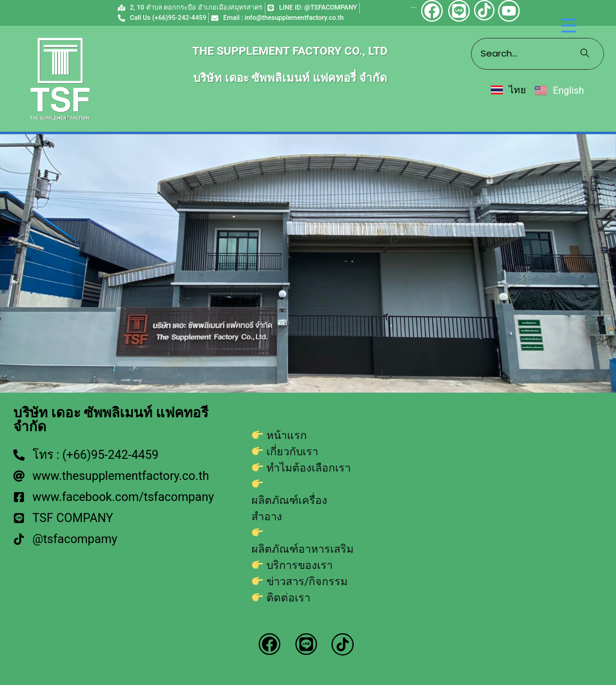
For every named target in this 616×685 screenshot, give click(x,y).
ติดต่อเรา (288, 597)
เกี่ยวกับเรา (292, 451)
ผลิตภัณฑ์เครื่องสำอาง (289, 508)
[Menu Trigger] (569, 26)
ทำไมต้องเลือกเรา (309, 468)
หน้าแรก (287, 435)
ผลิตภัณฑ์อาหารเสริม (303, 549)
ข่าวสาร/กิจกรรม (307, 581)
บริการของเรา (300, 565)
